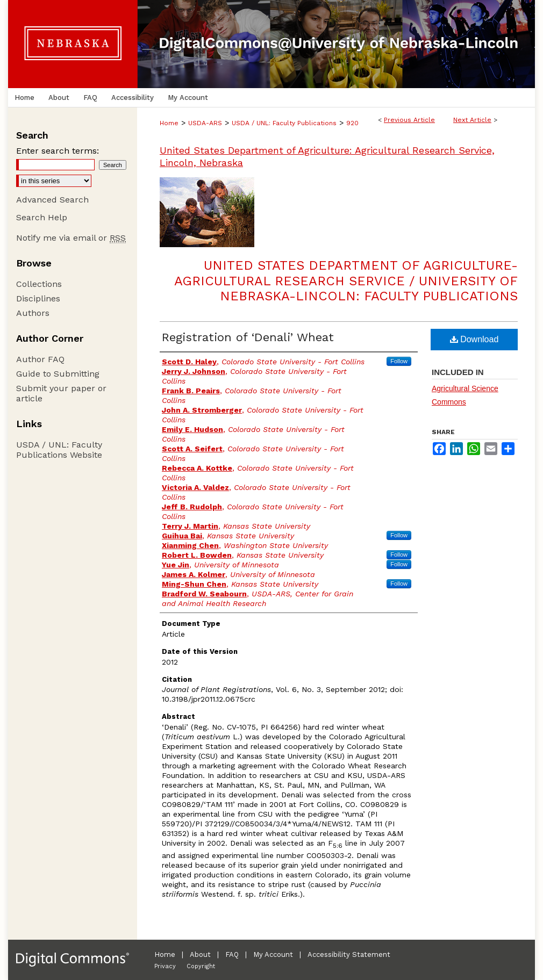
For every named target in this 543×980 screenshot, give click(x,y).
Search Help (42, 217)
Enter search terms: (58, 151)
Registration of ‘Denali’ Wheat (248, 337)
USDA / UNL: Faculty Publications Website (59, 450)
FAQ (232, 954)
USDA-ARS (205, 123)
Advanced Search (52, 200)
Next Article (472, 120)
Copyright (201, 966)
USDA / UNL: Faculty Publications (284, 123)
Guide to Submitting (58, 374)
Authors (33, 313)
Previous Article (409, 120)
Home (169, 123)
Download (474, 339)
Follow (399, 361)
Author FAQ (40, 359)
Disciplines (38, 298)
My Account (273, 954)
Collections (39, 284)
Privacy (165, 966)
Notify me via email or (71, 238)
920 (352, 123)
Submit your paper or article (61, 393)
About (200, 954)
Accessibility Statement (349, 954)
